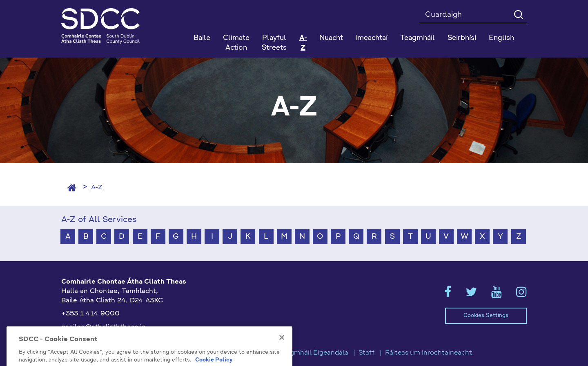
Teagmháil (418, 38)
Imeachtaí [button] (371, 38)
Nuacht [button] (331, 38)
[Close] (282, 357)
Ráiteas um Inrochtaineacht (429, 353)
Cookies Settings (486, 316)
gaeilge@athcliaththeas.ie (104, 327)
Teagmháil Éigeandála (314, 353)
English (501, 38)
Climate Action (236, 43)
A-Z (303, 43)
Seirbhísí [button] (462, 38)
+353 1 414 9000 (90, 314)
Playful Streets (274, 43)
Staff (367, 353)
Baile (202, 38)
